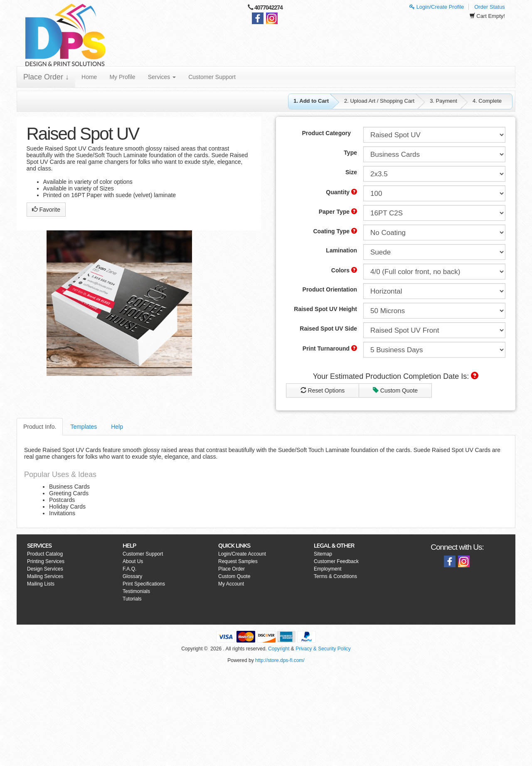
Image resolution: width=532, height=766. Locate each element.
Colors (344, 270)
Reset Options (323, 390)
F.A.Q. (129, 569)
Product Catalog (45, 554)
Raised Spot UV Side (328, 329)
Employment (328, 569)
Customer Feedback (336, 561)
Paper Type (338, 212)
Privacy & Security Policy (323, 649)
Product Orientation (330, 289)
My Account (231, 584)
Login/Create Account (242, 554)
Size (351, 172)
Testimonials (136, 591)
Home (89, 77)
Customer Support (212, 77)
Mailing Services (45, 576)
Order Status (490, 7)
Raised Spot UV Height (325, 309)
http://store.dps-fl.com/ (280, 660)
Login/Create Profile (437, 7)
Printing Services (46, 561)
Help (117, 427)
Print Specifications (144, 584)
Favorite (46, 210)
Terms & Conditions (335, 576)
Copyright (279, 649)
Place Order (232, 569)
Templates (84, 427)
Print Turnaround (330, 348)
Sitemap (323, 554)
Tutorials (132, 599)
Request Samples (238, 561)
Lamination (341, 250)
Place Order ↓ (46, 77)
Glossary (132, 576)
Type (350, 153)
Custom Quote (395, 390)
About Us (133, 561)
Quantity (341, 192)
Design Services (45, 569)
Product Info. (40, 427)
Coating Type (335, 231)
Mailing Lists (41, 584)
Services (162, 77)
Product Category (326, 133)
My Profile (122, 77)
